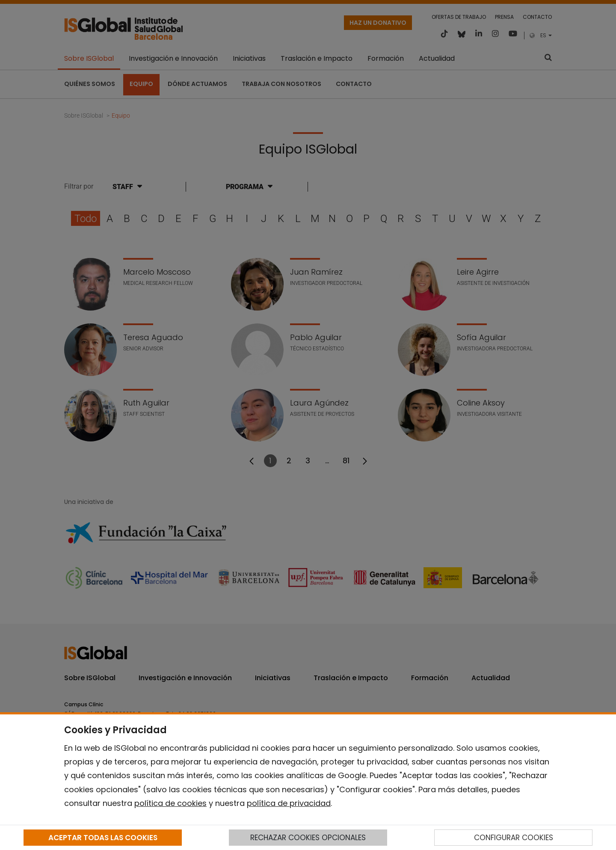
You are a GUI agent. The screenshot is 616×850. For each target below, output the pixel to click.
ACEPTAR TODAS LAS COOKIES (103, 838)
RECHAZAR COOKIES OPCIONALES (308, 838)
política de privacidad (289, 803)
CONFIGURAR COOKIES (514, 838)
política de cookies (170, 803)
